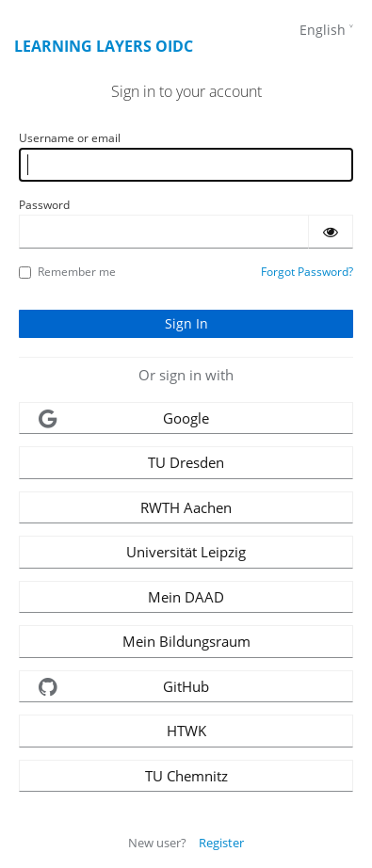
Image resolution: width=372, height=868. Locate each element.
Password (44, 205)
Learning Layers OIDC (104, 46)
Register (221, 843)
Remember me (67, 272)
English (323, 30)
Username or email (70, 138)
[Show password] (331, 232)
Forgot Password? (307, 272)
